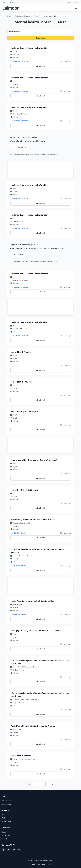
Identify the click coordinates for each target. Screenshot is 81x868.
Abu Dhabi (6, 835)
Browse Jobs (7, 801)
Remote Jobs (7, 804)
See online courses (19, 147)
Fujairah (13, 2)
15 (48, 784)
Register (75, 2)
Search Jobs (40, 38)
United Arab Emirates (23, 16)
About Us (5, 814)
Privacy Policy (7, 821)
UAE (5, 2)
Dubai (4, 832)
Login (69, 2)
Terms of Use (35, 864)
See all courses (18, 254)
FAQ (3, 818)
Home (9, 16)
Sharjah (4, 839)
